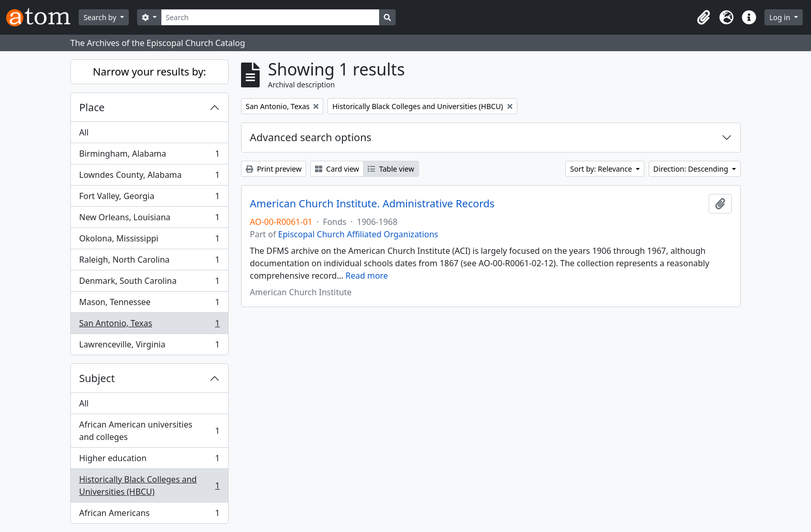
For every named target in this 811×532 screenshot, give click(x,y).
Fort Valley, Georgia (149, 198)
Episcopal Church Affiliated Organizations (358, 234)
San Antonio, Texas (149, 325)
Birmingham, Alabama (149, 156)
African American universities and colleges (149, 431)
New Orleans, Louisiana (149, 219)
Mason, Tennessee (149, 304)
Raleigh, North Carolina (149, 262)
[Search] (270, 17)
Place (92, 107)
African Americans (149, 515)
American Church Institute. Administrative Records (372, 204)
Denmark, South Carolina (149, 283)
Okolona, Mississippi (149, 241)
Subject (97, 378)
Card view (337, 169)
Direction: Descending (692, 169)
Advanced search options (311, 137)
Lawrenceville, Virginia (149, 346)
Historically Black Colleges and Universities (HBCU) (149, 485)
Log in (780, 17)
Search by (101, 17)
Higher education (149, 460)
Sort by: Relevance (602, 169)
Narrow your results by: (150, 72)
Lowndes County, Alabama (149, 177)
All (84, 132)
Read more (367, 276)
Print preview (274, 169)
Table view (391, 169)
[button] (703, 18)
